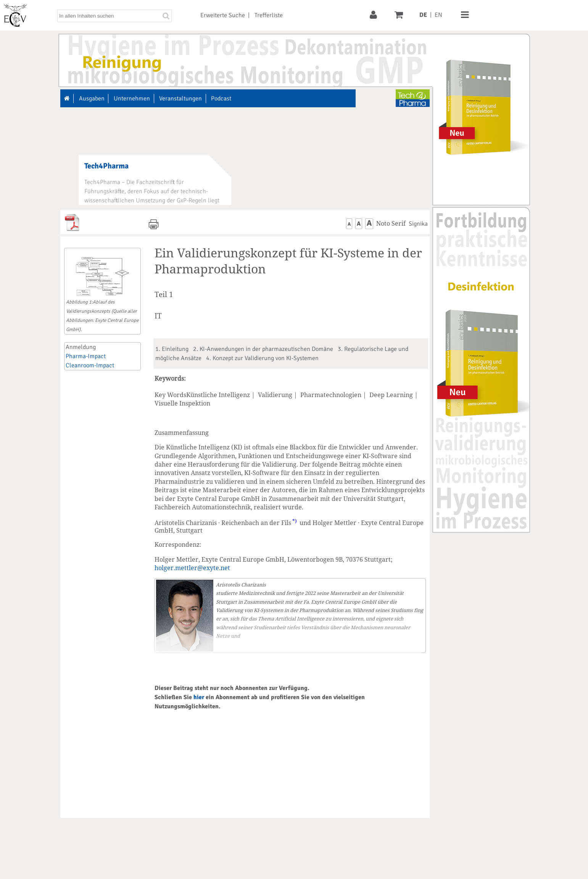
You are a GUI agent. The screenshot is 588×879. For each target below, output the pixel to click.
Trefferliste (269, 15)
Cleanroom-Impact (90, 365)
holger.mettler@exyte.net (192, 568)
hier (199, 697)
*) (295, 521)
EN (438, 15)
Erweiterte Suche (223, 15)
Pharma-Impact (86, 356)
